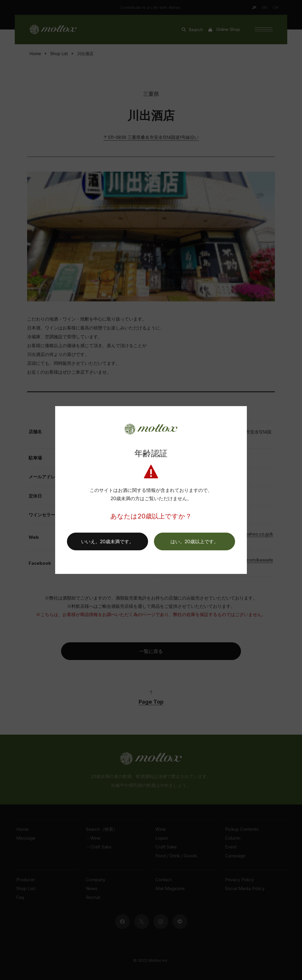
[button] (195, 541)
